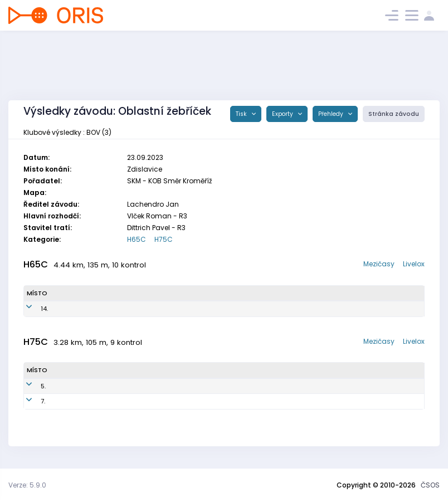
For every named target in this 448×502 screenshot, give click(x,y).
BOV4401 (150, 401)
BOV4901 (158, 309)
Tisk (242, 114)
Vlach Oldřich (87, 386)
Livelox (414, 264)
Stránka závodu (394, 114)
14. (30, 309)
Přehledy (332, 114)
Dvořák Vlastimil (90, 309)
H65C (137, 239)
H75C (164, 239)
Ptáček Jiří (82, 401)
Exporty (283, 114)
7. (29, 401)
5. (29, 386)
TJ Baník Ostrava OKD (281, 309)
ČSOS (430, 485)
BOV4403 (151, 386)
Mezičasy (379, 264)
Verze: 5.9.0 (27, 485)
